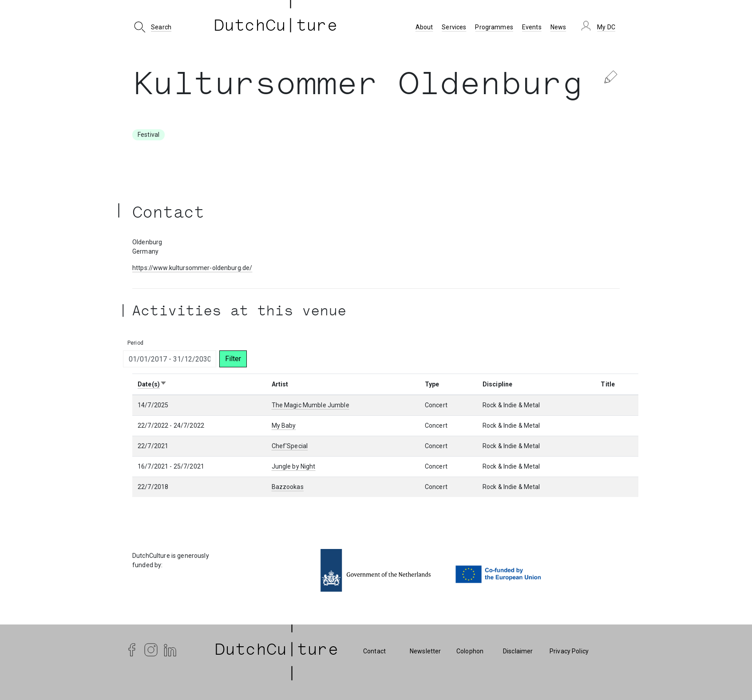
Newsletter (425, 651)
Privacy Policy (569, 651)
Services (454, 27)
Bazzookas (288, 487)
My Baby (284, 426)
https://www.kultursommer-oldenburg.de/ (192, 268)
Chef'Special (290, 446)
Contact (374, 651)
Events (532, 27)
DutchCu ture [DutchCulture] (276, 27)
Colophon (470, 651)
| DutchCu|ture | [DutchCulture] (277, 651)
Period (135, 343)
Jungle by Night (294, 466)
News (558, 27)
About (424, 27)
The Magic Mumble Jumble (311, 405)
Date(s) (152, 384)
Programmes (494, 27)
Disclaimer (518, 651)
